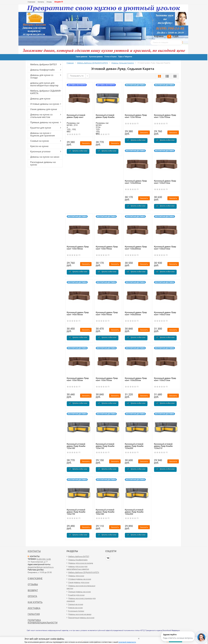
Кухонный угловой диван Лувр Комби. (105, 116)
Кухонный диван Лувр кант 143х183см (78, 313)
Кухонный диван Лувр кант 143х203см (136, 313)
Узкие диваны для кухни (44, 109)
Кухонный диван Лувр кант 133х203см (136, 248)
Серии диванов (82, 57)
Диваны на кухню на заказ (45, 157)
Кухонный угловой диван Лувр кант (76, 116)
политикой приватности (127, 642)
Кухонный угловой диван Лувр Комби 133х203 (134, 512)
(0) (74, 134)
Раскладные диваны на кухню (43, 163)
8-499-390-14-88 (44, 559)
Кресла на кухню (39, 146)
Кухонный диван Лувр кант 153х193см (107, 379)
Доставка (34, 608)
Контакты (41, 2)
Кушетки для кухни (41, 128)
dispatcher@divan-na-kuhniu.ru (41, 567)
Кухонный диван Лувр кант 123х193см (165, 116)
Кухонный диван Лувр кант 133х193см (107, 248)
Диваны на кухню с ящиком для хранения (43, 134)
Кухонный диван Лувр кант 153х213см (165, 379)
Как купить (35, 602)
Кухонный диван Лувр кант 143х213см (165, 313)
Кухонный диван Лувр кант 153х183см (78, 379)
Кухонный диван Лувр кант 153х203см (136, 379)
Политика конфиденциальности (43, 621)
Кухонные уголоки (40, 151)
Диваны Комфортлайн (42, 70)
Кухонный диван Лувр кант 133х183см (78, 248)
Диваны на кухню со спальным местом (41, 116)
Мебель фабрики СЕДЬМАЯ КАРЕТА (45, 92)
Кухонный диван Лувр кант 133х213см (165, 248)
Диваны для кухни (40, 99)
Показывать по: (77, 76)
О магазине (31, 2)
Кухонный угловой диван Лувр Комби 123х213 (163, 446)
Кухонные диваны (96, 57)
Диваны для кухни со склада (42, 76)
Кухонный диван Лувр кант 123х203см (136, 182)
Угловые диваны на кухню (45, 104)
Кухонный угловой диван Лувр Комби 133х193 (76, 512)
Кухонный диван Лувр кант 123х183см (136, 116)
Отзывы (49, 2)
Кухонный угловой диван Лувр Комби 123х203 (134, 446)
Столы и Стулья (110, 57)
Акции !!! (59, 2)
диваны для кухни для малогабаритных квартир (44, 84)
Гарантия (34, 614)
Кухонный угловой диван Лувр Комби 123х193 (105, 446)
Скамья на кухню (40, 141)
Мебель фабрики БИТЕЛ (44, 64)
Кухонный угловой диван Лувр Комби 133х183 (105, 512)
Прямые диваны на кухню (45, 122)
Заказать (86, 143)
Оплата (32, 596)
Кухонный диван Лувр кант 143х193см (107, 313)
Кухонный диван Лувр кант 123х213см (165, 182)
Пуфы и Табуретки (125, 57)
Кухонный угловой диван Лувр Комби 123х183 (76, 446)
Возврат (33, 590)
